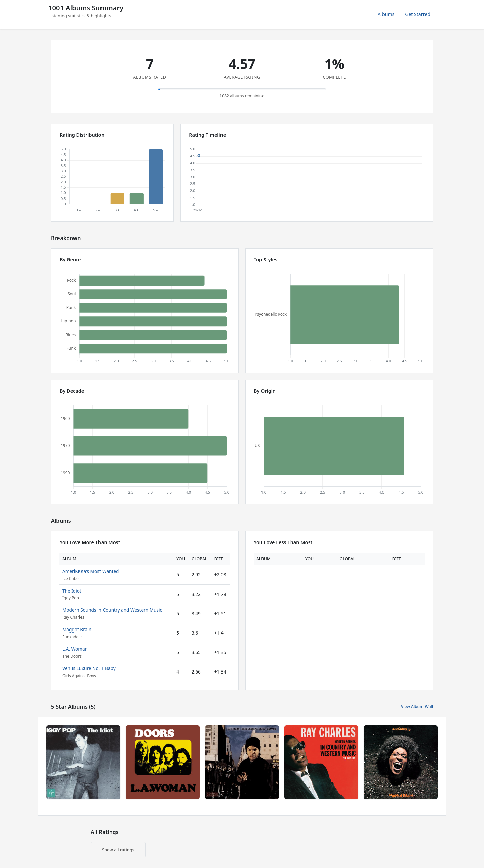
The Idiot (72, 591)
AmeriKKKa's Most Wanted (90, 571)
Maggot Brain (77, 629)
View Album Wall (417, 707)
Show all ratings (118, 850)
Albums (386, 14)
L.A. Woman (75, 649)
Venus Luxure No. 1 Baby (89, 668)
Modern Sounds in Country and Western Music (112, 610)
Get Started (418, 14)
